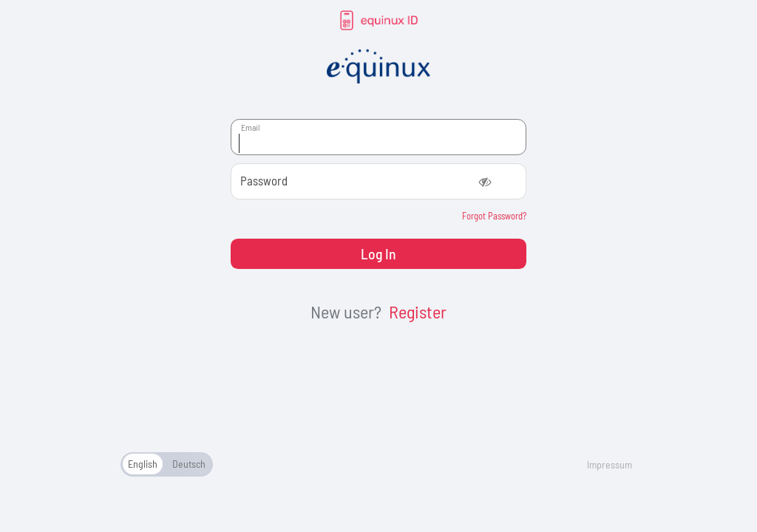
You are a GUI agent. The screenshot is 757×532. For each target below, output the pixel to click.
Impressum (610, 464)
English (143, 464)
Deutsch (189, 464)
